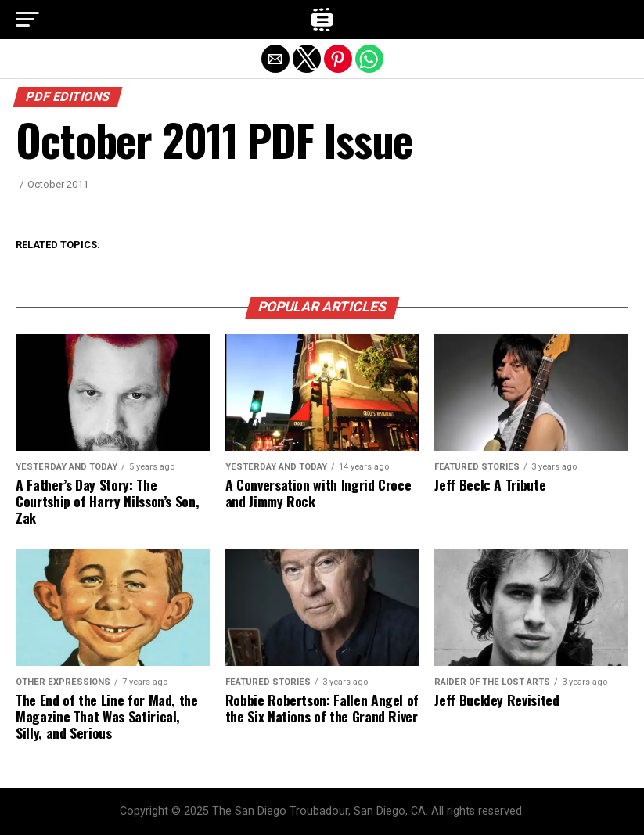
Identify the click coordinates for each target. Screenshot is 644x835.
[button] (27, 20)
